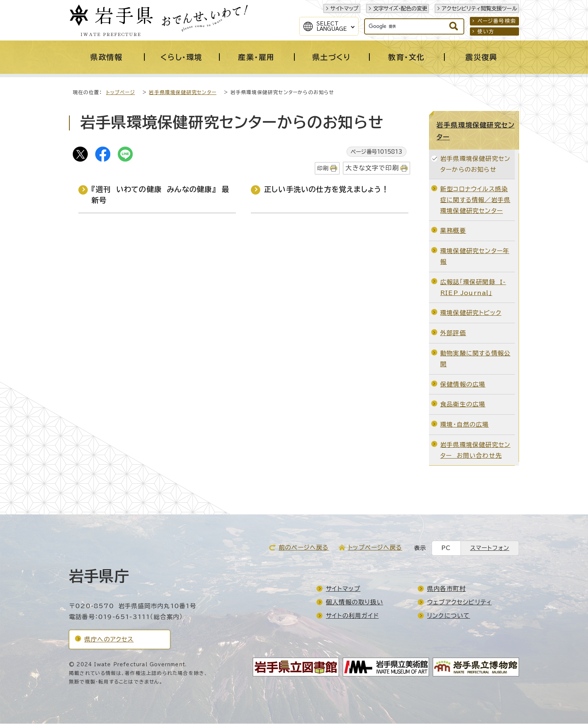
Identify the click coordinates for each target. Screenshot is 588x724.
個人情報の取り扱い (355, 603)
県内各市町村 (446, 589)
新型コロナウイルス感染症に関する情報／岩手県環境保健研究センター (475, 200)
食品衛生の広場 (463, 405)
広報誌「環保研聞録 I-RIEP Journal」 (473, 288)
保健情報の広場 (463, 385)
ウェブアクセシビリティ (459, 603)
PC (446, 548)
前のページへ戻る (304, 548)
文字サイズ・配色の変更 (400, 8)
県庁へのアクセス (109, 640)
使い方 (486, 31)
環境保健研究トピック (471, 313)
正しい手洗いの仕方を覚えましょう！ (326, 190)
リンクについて (448, 616)
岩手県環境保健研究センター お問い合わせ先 (475, 450)
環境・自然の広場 (465, 425)
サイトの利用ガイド (352, 616)
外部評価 (453, 333)
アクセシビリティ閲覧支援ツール (479, 8)
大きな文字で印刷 (372, 168)
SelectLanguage (332, 26)
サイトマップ (344, 8)
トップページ (121, 93)
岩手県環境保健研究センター (183, 93)
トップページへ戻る (375, 548)
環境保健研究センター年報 (475, 257)
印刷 (323, 169)
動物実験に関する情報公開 (475, 359)
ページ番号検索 (497, 21)
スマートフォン (490, 548)
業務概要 (453, 231)
